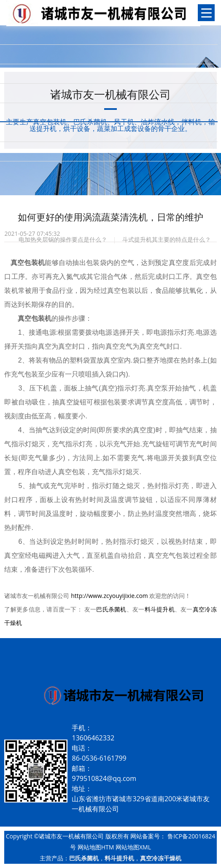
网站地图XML (133, 847)
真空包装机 (35, 318)
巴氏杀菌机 (111, 609)
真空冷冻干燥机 (161, 858)
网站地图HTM (96, 847)
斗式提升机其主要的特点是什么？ (167, 239)
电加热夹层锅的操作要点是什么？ (63, 239)
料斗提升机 (160, 609)
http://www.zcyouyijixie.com (109, 596)
